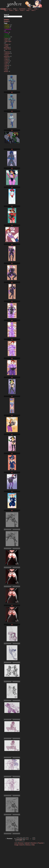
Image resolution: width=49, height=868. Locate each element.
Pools (11, 10)
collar (7, 62)
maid (6, 59)
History (28, 845)
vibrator (7, 65)
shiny (3, 9)
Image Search (19, 845)
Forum (22, 10)
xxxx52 (7, 28)
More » (34, 10)
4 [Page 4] (24, 839)
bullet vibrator (6, 71)
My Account (7, 9)
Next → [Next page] (21, 840)
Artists (36, 9)
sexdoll (7, 61)
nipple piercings (6, 47)
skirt (6, 64)
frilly (6, 67)
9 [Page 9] (16, 840)
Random (34, 843)
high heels (8, 49)
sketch (7, 44)
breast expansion (7, 56)
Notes (29, 9)
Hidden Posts (6, 20)
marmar (7, 26)
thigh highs (8, 41)
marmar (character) (7, 36)
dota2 (7, 32)
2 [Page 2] (18, 839)
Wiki (16, 10)
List (16, 843)
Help (28, 10)
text (6, 68)
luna (6, 34)
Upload (27, 843)
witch (6, 58)
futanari (7, 52)
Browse (21, 843)
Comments (22, 9)
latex (6, 40)
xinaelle (7, 25)
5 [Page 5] (27, 839)
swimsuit (7, 53)
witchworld (8, 29)
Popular (41, 843)
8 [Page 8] (34, 839)
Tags (5, 10)
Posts (15, 9)
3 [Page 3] (21, 839)
